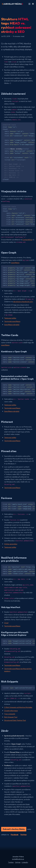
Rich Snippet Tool (11, 717)
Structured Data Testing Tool (15, 720)
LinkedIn (25, 862)
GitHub (18, 862)
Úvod (6, 623)
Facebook (15, 834)
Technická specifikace (12, 321)
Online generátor (11, 544)
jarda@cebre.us (18, 859)
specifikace (15, 262)
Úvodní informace (11, 711)
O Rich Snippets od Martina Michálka (18, 707)
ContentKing (27, 239)
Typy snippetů (10, 714)
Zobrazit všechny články (14, 829)
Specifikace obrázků (12, 324)
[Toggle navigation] (29, 4)
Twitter (23, 834)
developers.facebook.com (23, 301)
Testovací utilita (10, 318)
